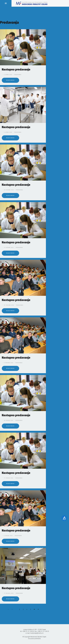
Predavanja (18, 75)
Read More (10, 80)
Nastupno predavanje (16, 69)
